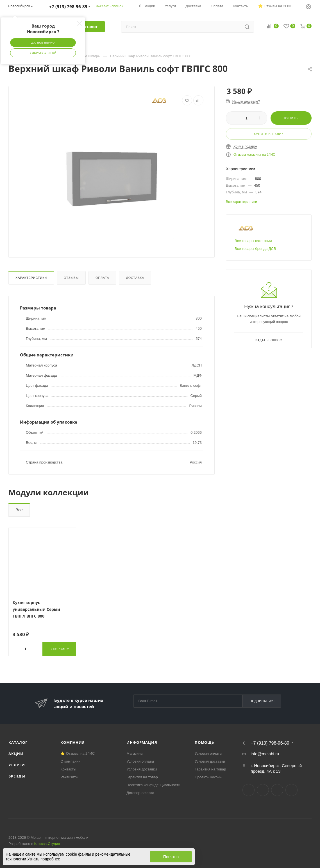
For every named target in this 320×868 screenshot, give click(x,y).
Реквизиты (69, 777)
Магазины (135, 753)
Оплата (102, 278)
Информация (142, 742)
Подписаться (262, 701)
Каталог (18, 742)
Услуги (17, 765)
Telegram (263, 790)
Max (291, 790)
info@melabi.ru (265, 754)
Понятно (171, 857)
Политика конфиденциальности (153, 785)
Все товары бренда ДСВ (255, 249)
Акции (16, 754)
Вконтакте (248, 790)
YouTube (277, 790)
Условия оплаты (140, 761)
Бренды (17, 776)
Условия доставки (142, 769)
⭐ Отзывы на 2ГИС (78, 753)
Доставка (135, 278)
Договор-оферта (140, 793)
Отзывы (71, 278)
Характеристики (31, 278)
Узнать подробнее (44, 859)
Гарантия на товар (142, 777)
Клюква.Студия (47, 844)
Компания (72, 742)
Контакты (68, 769)
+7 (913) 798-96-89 (270, 743)
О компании (71, 761)
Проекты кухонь (208, 777)
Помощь (204, 742)
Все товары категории (253, 241)
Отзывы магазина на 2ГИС (254, 155)
